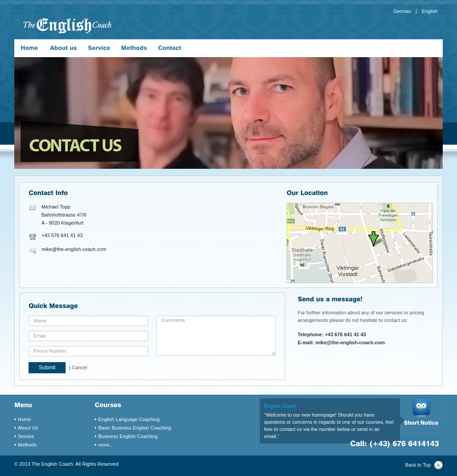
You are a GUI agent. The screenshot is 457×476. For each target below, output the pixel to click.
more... (106, 445)
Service (26, 436)
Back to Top (418, 465)
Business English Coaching (128, 436)
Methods (27, 445)
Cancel (79, 367)
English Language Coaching (129, 419)
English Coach (280, 406)
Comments (216, 336)
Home (24, 419)
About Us (28, 428)
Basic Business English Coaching (135, 428)
